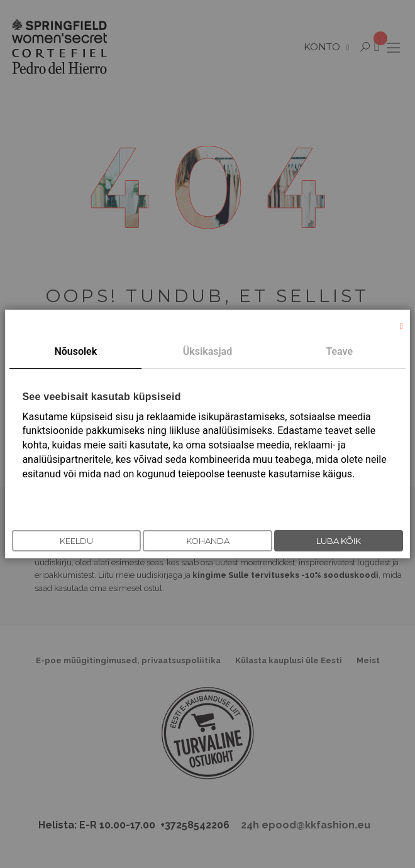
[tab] (75, 352)
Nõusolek (75, 351)
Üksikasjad (207, 351)
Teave (339, 351)
